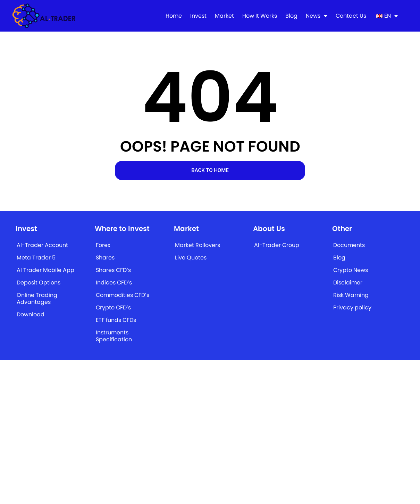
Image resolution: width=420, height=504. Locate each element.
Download (31, 314)
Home (174, 16)
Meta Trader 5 (36, 258)
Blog (291, 16)
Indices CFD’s (114, 283)
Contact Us (351, 16)
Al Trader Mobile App (45, 270)
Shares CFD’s (113, 270)
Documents (349, 245)
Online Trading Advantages (37, 298)
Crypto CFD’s (113, 307)
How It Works (260, 16)
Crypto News (351, 270)
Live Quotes (191, 258)
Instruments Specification (114, 336)
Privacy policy (352, 307)
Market (224, 16)
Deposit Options (39, 283)
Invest (198, 16)
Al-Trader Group (277, 245)
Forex (103, 245)
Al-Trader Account (42, 245)
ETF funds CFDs (116, 320)
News (317, 16)
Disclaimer (348, 283)
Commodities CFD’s (123, 295)
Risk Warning (351, 295)
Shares (105, 258)
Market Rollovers (198, 245)
